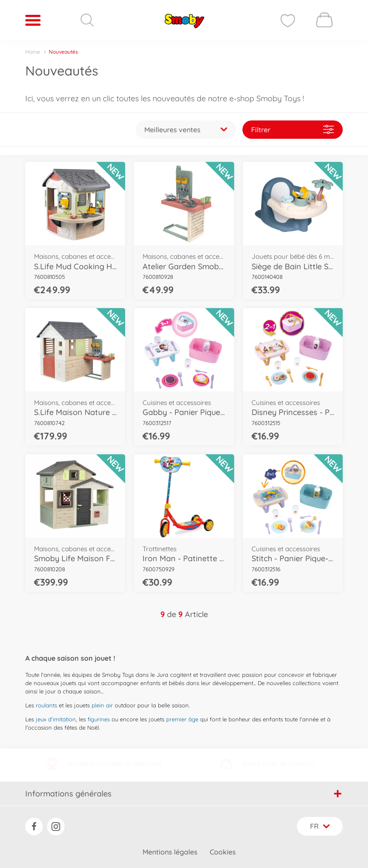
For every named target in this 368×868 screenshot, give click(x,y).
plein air (102, 705)
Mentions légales (170, 852)
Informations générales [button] (183, 794)
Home (33, 52)
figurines (99, 719)
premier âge (182, 719)
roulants (46, 705)
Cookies (223, 852)
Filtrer (293, 129)
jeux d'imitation (56, 719)
